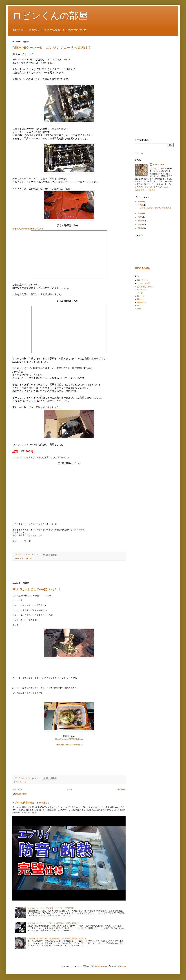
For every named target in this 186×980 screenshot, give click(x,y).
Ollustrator (100, 966)
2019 (140, 228)
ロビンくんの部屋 (50, 16)
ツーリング (142, 290)
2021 (140, 221)
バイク (140, 293)
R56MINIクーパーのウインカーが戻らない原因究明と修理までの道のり (57, 938)
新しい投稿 (18, 789)
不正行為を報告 (142, 268)
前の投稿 (121, 789)
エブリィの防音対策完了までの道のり (31, 803)
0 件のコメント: (33, 554)
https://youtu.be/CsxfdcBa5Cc (69, 745)
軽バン (140, 299)
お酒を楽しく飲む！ (146, 287)
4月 (142, 205)
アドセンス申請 (144, 283)
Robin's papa (158, 164)
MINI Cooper (24, 558)
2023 (140, 214)
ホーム (70, 789)
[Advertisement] (69, 571)
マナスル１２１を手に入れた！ (37, 589)
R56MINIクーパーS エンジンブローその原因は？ (52, 48)
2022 (140, 217)
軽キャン (23, 782)
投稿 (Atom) (22, 794)
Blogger (123, 966)
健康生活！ (142, 302)
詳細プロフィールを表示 (145, 190)
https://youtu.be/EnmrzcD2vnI (28, 229)
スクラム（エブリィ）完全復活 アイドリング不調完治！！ (53, 908)
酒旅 (139, 309)
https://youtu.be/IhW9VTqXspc (69, 739)
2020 (140, 225)
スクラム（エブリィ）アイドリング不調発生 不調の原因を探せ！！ (56, 923)
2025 (140, 202)
